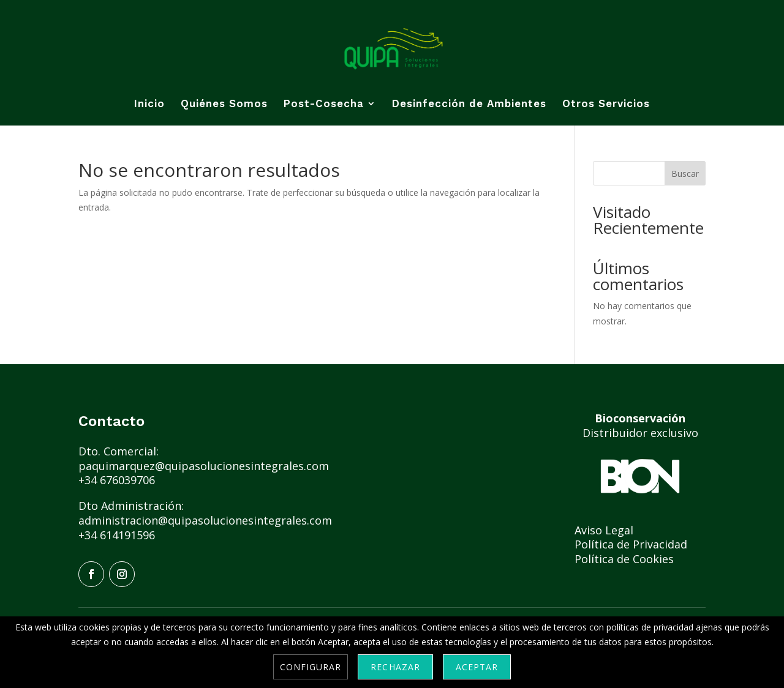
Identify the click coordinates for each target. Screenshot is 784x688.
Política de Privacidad (632, 544)
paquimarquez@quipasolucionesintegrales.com (205, 466)
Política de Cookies (624, 559)
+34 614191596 (117, 535)
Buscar (685, 174)
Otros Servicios (606, 104)
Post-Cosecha (324, 104)
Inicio (149, 104)
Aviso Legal (605, 530)
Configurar (311, 667)
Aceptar (477, 667)
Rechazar (395, 667)
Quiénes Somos (224, 104)
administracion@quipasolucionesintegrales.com (205, 520)
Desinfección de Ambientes (469, 104)
